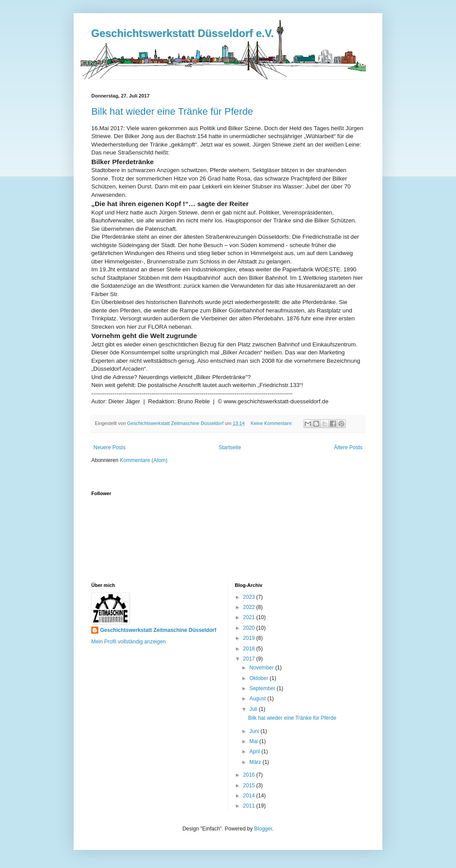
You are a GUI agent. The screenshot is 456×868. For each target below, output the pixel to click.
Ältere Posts (348, 447)
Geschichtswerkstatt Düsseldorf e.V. (183, 33)
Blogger (263, 829)
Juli (254, 709)
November (262, 668)
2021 (250, 617)
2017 (250, 659)
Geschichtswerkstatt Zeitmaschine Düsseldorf (158, 630)
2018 (250, 649)
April (255, 752)
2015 (250, 785)
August (258, 699)
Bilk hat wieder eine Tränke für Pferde (172, 111)
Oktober (259, 678)
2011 (250, 806)
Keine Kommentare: (272, 423)
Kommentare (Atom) (144, 460)
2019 (250, 638)
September (263, 688)
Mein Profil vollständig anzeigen (129, 642)
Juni (255, 731)
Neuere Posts (110, 447)
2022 (250, 607)
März (256, 762)
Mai (254, 741)
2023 (250, 597)
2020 (250, 628)
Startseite (230, 447)
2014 (250, 796)
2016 (250, 775)
